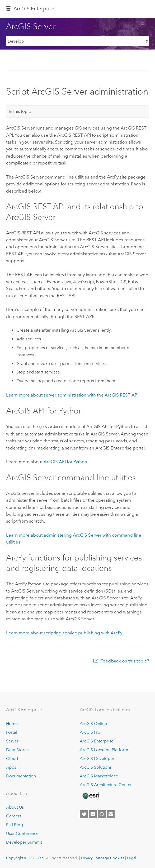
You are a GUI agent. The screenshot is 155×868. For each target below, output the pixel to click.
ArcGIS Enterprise (34, 9)
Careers (14, 815)
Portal (12, 732)
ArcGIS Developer (97, 758)
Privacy (87, 857)
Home (12, 723)
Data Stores (17, 749)
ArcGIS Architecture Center (106, 784)
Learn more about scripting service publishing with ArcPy (64, 632)
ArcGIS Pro (90, 732)
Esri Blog (15, 824)
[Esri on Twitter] (84, 814)
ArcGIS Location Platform (104, 749)
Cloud (12, 758)
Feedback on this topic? (125, 660)
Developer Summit (24, 842)
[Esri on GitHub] (102, 814)
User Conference (22, 833)
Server (12, 740)
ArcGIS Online (93, 723)
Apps (11, 767)
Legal (132, 857)
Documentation (21, 775)
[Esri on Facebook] (93, 814)
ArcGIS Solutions (96, 767)
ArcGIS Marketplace (99, 775)
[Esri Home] (91, 795)
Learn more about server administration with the (72, 395)
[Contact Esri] (111, 814)
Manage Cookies (110, 857)
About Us (15, 807)
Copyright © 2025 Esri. (25, 857)
